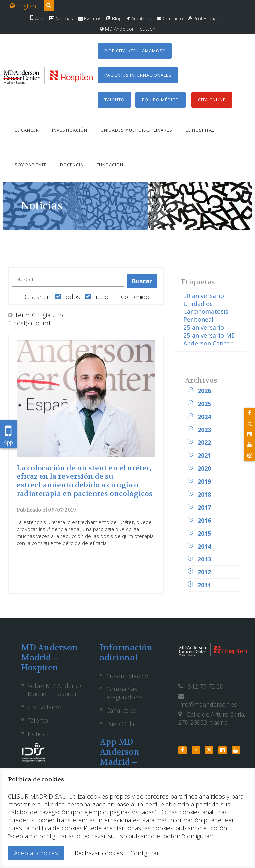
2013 (204, 559)
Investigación (70, 130)
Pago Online (123, 724)
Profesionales (206, 18)
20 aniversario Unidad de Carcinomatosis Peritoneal (206, 308)
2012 (204, 572)
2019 (204, 481)
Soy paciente (31, 165)
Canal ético (121, 710)
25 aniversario (204, 327)
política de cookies (57, 828)
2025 (204, 404)
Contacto (170, 18)
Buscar (142, 281)
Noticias (61, 18)
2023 (204, 430)
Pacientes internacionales (138, 75)
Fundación (110, 165)
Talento (114, 100)
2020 (204, 468)
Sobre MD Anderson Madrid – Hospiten (56, 690)
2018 (204, 494)
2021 (204, 455)
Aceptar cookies (36, 853)
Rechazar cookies (99, 853)
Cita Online (212, 100)
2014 (204, 546)
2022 (204, 442)
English (23, 6)
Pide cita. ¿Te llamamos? (135, 51)
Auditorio (139, 18)
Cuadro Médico (127, 676)
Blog (114, 18)
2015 (204, 533)
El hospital (200, 130)
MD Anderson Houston (127, 29)
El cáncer (27, 130)
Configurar (145, 853)
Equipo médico (161, 100)
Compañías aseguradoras (125, 693)
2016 (204, 520)
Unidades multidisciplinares (136, 130)
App (37, 18)
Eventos (90, 18)
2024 (204, 417)
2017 (204, 507)
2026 (204, 391)
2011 (204, 585)
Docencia (72, 165)
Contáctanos (45, 707)
